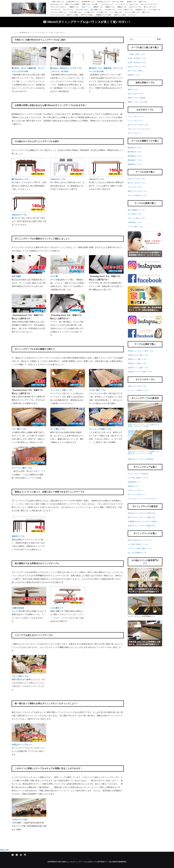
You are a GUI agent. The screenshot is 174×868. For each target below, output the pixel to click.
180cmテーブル (122, 7)
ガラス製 (54, 276)
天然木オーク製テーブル (137, 363)
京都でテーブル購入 (120, 15)
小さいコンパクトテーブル (148, 4)
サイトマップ (133, 15)
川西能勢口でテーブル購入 (104, 15)
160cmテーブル (110, 7)
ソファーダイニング (121, 4)
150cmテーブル (98, 7)
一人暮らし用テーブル (57, 2)
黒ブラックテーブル (150, 7)
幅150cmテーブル (135, 156)
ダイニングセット (135, 133)
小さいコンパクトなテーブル (139, 129)
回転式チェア (133, 486)
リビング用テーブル (20, 676)
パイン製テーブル (89, 12)
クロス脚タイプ (57, 608)
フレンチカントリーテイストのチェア (142, 499)
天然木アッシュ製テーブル (138, 368)
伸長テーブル (143, 2)
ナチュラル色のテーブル (137, 195)
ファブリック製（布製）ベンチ (140, 548)
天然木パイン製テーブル (137, 359)
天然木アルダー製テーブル (138, 355)
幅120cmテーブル (135, 148)
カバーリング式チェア (136, 494)
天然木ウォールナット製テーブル (141, 351)
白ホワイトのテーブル (136, 179)
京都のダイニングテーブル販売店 (141, 459)
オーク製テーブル (102, 12)
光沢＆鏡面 (16, 276)
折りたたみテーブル (57, 4)
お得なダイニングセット (22, 745)
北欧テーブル (146, 12)
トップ (16, 33)
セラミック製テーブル (136, 218)
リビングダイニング (107, 4)
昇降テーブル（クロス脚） (90, 4)
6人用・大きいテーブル (137, 67)
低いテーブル (134, 4)
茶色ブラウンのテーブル (137, 191)
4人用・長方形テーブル (137, 63)
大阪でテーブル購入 (72, 15)
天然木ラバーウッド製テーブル (140, 372)
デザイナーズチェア (135, 490)
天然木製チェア (134, 482)
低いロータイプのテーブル (138, 125)
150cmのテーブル (58, 179)
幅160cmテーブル (135, 160)
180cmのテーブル (19, 215)
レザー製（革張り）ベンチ (138, 544)
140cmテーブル (86, 7)
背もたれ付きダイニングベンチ (140, 540)
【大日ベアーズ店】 (20, 820)
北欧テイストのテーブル (137, 386)
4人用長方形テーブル (88, 2)
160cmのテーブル (97, 179)
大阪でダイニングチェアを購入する (141, 513)
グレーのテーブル (135, 187)
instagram (25, 855)
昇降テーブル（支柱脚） (72, 4)
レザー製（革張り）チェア (138, 478)
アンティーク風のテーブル (138, 390)
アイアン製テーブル (154, 10)
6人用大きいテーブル (103, 2)
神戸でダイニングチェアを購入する (141, 517)
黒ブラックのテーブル (136, 183)
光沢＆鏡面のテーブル (136, 210)
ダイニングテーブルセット (59, 7)
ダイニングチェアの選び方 (138, 474)
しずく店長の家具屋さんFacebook (17, 855)
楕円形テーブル (132, 2)
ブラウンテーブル (68, 10)
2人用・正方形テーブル (137, 58)
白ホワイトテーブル (135, 7)
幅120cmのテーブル (20, 179)
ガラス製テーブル (110, 10)
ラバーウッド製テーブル (132, 12)
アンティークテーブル (57, 15)
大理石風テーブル (141, 10)
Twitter (21, 855)
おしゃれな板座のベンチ (137, 553)
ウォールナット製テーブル (59, 12)
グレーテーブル (55, 10)
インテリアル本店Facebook (13, 855)
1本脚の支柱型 (18, 608)
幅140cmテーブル (135, 152)
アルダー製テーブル (75, 12)
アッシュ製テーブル (116, 12)
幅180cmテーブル (135, 164)
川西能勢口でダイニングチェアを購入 (142, 521)
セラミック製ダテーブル (125, 10)
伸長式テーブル (18, 536)
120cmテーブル (74, 7)
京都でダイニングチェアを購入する (141, 526)
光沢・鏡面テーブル (96, 10)
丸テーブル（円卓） (118, 2)
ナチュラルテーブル (82, 10)
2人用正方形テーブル (73, 2)
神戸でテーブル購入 (87, 15)
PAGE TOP (4, 850)
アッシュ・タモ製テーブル (100, 429)
